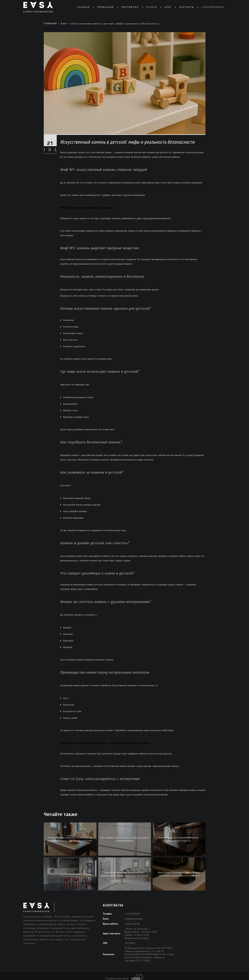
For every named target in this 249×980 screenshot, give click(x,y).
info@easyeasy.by (134, 919)
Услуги (152, 7)
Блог (168, 7)
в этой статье (167, 730)
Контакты (187, 7)
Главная (83, 7)
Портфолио (130, 7)
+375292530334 (213, 7)
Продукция (106, 7)
